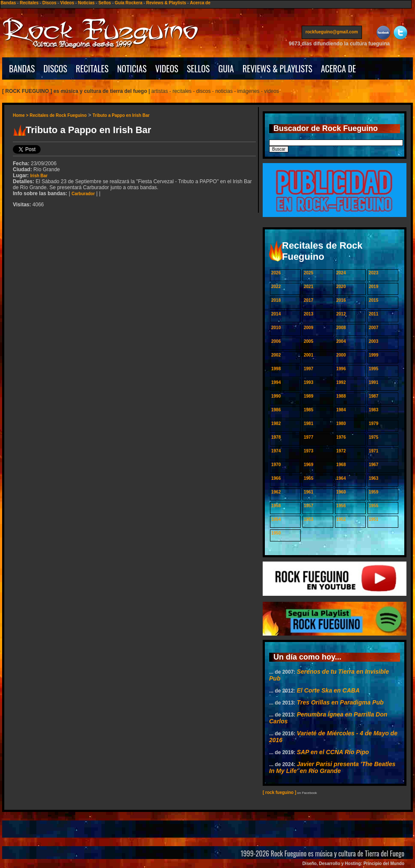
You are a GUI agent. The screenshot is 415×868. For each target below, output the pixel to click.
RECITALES (92, 68)
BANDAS (22, 68)
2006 (276, 341)
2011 (373, 314)
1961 (308, 492)
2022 (276, 287)
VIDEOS (167, 68)
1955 (373, 506)
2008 (341, 328)
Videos (67, 3)
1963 (373, 478)
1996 (341, 369)
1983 (373, 410)
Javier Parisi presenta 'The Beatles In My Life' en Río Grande (332, 767)
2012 (341, 314)
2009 (308, 328)
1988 (341, 396)
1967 (373, 465)
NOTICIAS (132, 68)
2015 (373, 300)
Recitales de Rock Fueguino (58, 115)
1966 (276, 478)
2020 (341, 287)
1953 (308, 519)
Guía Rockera (128, 3)
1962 (276, 492)
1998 (276, 369)
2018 (276, 300)
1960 (341, 492)
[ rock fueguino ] (279, 792)
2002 (276, 355)
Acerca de (200, 3)
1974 (276, 451)
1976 (341, 437)
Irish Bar (39, 176)
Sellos (105, 3)
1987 (373, 396)
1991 (373, 382)
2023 (373, 273)
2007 (373, 328)
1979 (373, 424)
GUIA (226, 68)
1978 (276, 437)
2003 (373, 341)
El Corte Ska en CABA (328, 690)
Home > (21, 115)
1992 (341, 382)
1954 (276, 519)
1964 (341, 478)
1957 (308, 506)
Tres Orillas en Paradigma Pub (340, 702)
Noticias (86, 3)
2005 (308, 341)
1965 (308, 478)
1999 (373, 355)
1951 (373, 519)
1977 (308, 437)
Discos (49, 3)
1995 (373, 369)
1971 (373, 451)
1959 (373, 492)
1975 (373, 437)
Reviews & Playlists (166, 3)
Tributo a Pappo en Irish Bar (121, 115)
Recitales (29, 3)
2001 (308, 355)
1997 (308, 369)
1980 (341, 424)
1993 (308, 382)
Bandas (8, 3)
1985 (308, 410)
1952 (341, 519)
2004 (341, 341)
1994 (276, 382)
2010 (276, 328)
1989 (308, 396)
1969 (308, 465)
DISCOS (56, 68)
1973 (308, 451)
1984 (341, 410)
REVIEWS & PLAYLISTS (277, 68)
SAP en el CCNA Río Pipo (333, 752)
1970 (276, 465)
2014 (276, 314)
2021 (308, 287)
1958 (276, 506)
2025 (308, 273)
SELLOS (199, 68)
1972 (341, 451)
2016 (341, 300)
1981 (308, 424)
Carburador (83, 194)
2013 (308, 314)
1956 (341, 506)
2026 (276, 273)
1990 (276, 396)
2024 (341, 273)
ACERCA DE (338, 68)
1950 (276, 533)
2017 (308, 300)
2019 (373, 287)
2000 (341, 355)
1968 (341, 465)
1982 (276, 424)
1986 (276, 410)
